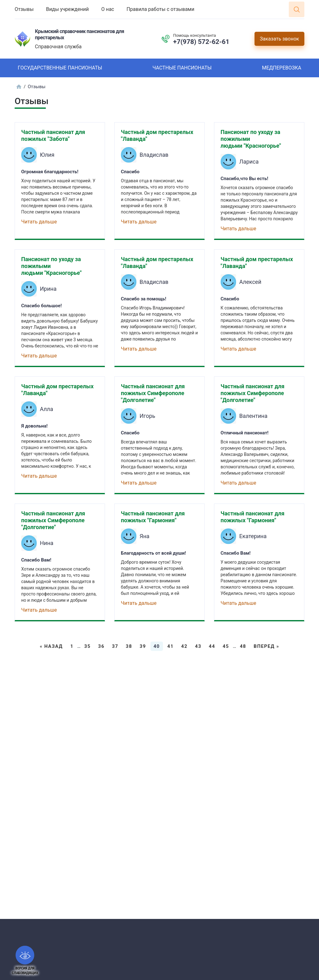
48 (243, 646)
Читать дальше (39, 222)
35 (88, 646)
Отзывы (24, 9)
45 (226, 646)
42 (184, 646)
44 (212, 646)
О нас (108, 9)
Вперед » (266, 646)
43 (198, 646)
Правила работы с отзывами (160, 9)
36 (101, 646)
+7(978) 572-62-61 (201, 42)
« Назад (51, 646)
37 (115, 646)
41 (170, 646)
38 (129, 646)
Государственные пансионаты (60, 68)
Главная (19, 87)
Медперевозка (282, 68)
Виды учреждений (67, 9)
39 (143, 646)
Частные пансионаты (182, 68)
